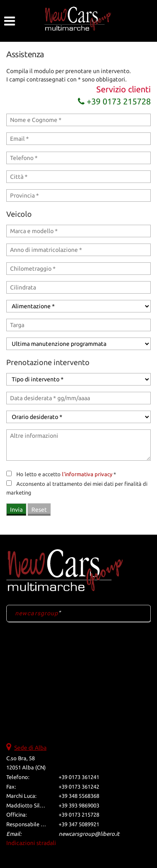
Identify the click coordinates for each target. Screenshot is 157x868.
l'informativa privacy (87, 474)
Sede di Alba (30, 748)
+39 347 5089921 (79, 824)
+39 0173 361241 (79, 777)
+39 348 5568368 (79, 796)
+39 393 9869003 (79, 806)
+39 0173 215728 (114, 101)
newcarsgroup (37, 613)
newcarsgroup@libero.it (89, 834)
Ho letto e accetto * (66, 474)
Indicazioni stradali (31, 843)
